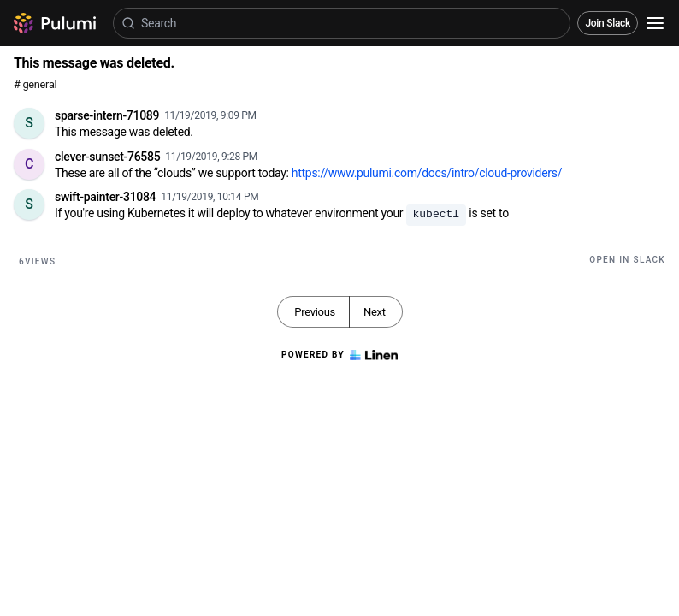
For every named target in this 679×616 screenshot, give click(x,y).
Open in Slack (627, 260)
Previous (315, 312)
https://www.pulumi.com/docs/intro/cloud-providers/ (427, 173)
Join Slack (608, 23)
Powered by (339, 355)
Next (375, 312)
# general (35, 84)
